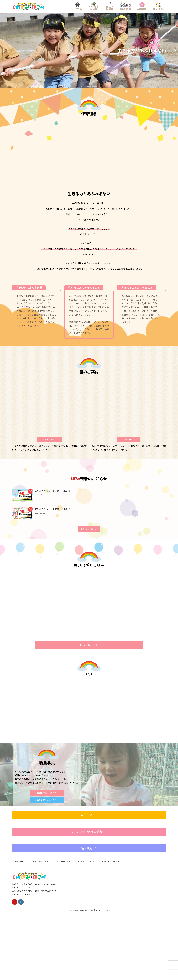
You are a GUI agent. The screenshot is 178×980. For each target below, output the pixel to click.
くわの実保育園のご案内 (39, 862)
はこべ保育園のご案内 (62, 862)
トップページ (19, 862)
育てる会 (93, 862)
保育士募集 (80, 862)
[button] (84, 86)
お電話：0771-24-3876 (110, 862)
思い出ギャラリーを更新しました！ (53, 491)
